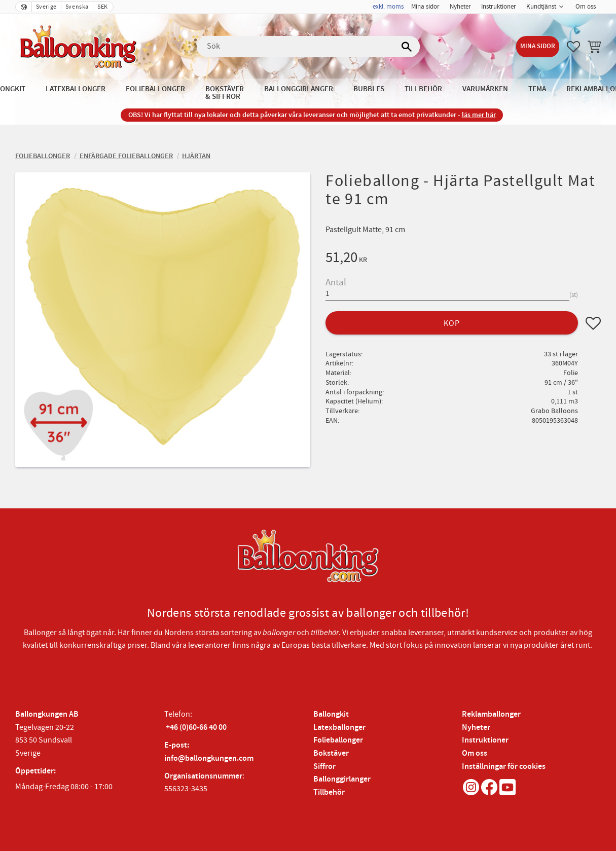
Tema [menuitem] (537, 89)
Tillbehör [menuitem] (423, 89)
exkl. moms (388, 7)
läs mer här (479, 115)
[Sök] (407, 47)
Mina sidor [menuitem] (425, 7)
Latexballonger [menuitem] (76, 89)
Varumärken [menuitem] (485, 89)
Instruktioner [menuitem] (499, 7)
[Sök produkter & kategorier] (308, 47)
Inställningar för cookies (504, 767)
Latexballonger (339, 728)
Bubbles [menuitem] (369, 89)
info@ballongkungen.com (209, 758)
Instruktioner (485, 740)
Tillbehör (329, 792)
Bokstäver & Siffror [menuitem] (225, 93)
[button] (573, 47)
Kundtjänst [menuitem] (541, 7)
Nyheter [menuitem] (460, 7)
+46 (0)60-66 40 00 (196, 728)
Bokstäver (331, 753)
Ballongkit (331, 714)
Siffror (324, 767)
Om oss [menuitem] (586, 7)
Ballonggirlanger (342, 779)
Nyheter (476, 728)
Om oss (475, 753)
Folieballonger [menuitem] (155, 89)
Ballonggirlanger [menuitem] (299, 89)
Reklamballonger (491, 714)
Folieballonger (338, 740)
